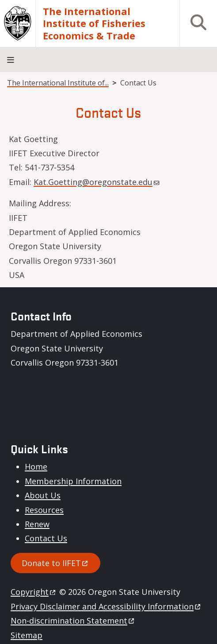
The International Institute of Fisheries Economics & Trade (94, 23)
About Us (43, 495)
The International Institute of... (58, 83)
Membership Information (73, 481)
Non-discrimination (73, 621)
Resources (44, 510)
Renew (37, 524)
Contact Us (46, 538)
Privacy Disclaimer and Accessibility (106, 606)
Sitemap (27, 635)
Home (36, 467)
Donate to (55, 563)
